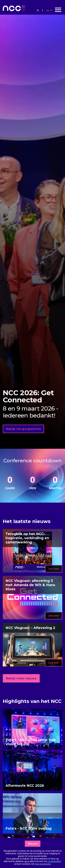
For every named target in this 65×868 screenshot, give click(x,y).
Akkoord (33, 844)
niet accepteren (43, 864)
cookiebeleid (54, 861)
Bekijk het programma (23, 429)
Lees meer (54, 569)
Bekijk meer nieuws (21, 678)
